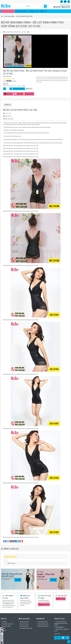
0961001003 (9, 94)
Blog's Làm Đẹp (34, 11)
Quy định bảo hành (24, 626)
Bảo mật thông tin (24, 624)
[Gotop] (69, 642)
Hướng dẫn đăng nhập (43, 626)
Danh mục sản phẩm (8, 11)
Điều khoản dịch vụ (24, 622)
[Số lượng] (8, 89)
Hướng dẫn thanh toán (43, 624)
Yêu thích (29, 89)
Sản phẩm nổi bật (6, 626)
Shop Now (18, 580)
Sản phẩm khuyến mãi (22, 11)
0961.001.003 (61, 599)
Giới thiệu (4, 622)
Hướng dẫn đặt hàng (43, 622)
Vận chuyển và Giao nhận (26, 628)
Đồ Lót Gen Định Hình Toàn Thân (24, 16)
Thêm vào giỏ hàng (19, 89)
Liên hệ (44, 11)
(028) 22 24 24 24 (44, 604)
